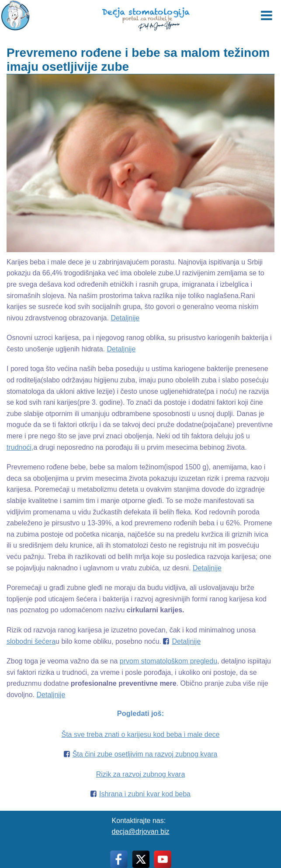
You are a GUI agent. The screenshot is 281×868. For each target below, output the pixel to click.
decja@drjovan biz (141, 832)
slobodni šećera (31, 641)
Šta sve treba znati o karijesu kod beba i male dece (141, 734)
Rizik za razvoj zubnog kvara (141, 774)
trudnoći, (20, 447)
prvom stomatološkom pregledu (168, 661)
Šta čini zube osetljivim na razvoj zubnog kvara (145, 754)
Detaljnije (125, 318)
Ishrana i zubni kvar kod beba (145, 794)
